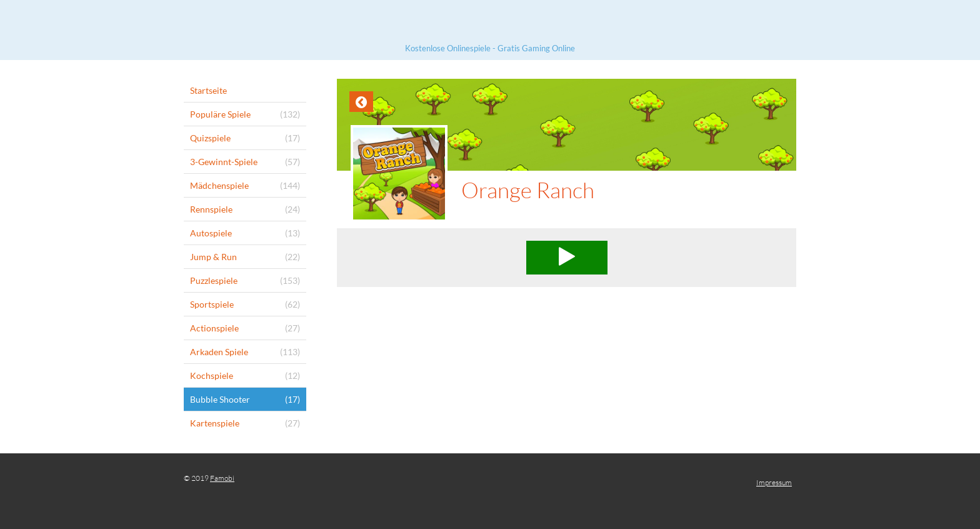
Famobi (222, 478)
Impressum (774, 482)
